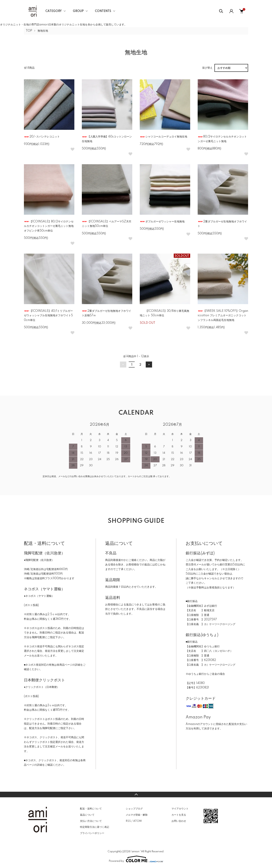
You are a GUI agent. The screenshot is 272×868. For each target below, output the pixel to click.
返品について (87, 815)
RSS (128, 821)
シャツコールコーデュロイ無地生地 (163, 137)
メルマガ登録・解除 (137, 815)
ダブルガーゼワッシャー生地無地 (162, 222)
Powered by (136, 859)
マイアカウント (180, 809)
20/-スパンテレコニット (42, 137)
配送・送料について (91, 809)
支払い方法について (91, 821)
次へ (149, 365)
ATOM (137, 821)
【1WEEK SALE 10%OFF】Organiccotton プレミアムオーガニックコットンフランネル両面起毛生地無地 (223, 316)
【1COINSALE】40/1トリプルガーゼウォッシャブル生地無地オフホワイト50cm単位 (48, 316)
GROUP (78, 11)
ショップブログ (134, 809)
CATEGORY (54, 11)
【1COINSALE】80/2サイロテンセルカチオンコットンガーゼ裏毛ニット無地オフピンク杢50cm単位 (49, 226)
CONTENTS (103, 11)
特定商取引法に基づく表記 (95, 827)
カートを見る (179, 815)
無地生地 (43, 31)
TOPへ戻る (136, 794)
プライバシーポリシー (92, 833)
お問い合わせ (179, 821)
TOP (29, 31)
